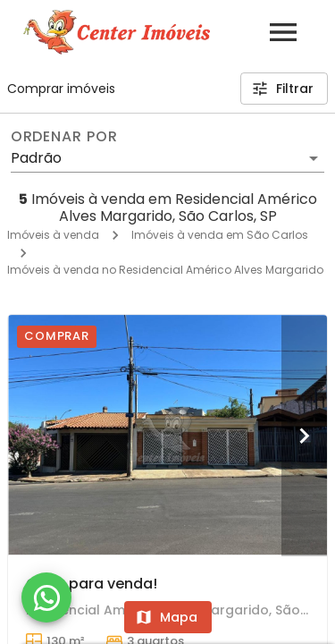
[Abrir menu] (283, 32)
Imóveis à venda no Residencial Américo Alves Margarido (165, 270)
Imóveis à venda (53, 235)
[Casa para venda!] (167, 435)
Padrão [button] (36, 158)
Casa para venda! (92, 584)
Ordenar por (64, 137)
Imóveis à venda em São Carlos (220, 235)
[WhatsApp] (46, 597)
